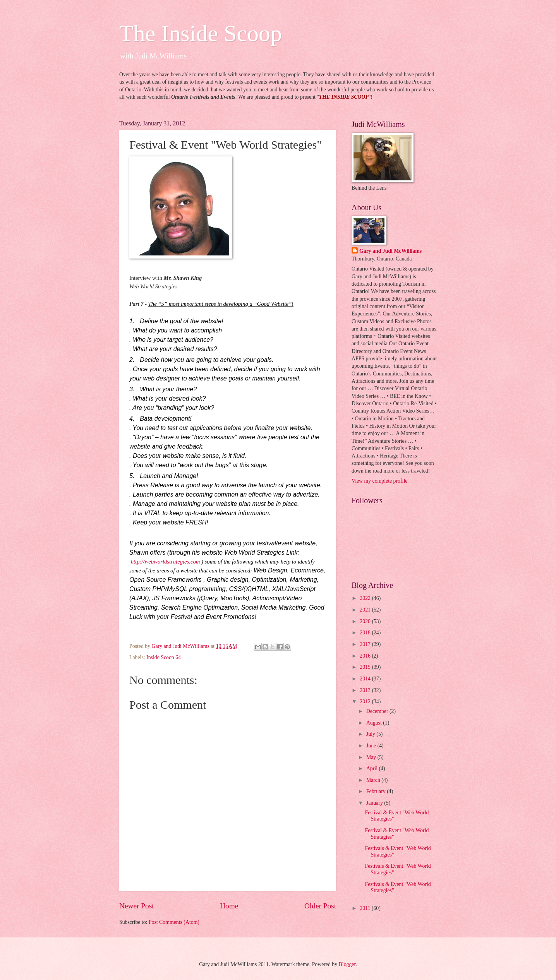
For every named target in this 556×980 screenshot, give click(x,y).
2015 (366, 667)
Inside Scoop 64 (164, 657)
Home (229, 906)
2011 (366, 908)
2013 (366, 690)
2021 (366, 610)
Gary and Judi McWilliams (390, 251)
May (372, 757)
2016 (366, 656)
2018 (366, 633)
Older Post (320, 906)
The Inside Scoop (201, 33)
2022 (366, 598)
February (377, 791)
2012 (366, 702)
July (371, 734)
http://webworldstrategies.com (165, 562)
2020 (366, 621)
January (375, 803)
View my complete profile (379, 481)
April (373, 768)
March (374, 780)
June (372, 746)
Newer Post (137, 906)
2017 (366, 644)
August (375, 723)
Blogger (347, 964)
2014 (366, 679)
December (378, 711)
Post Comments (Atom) (174, 922)
